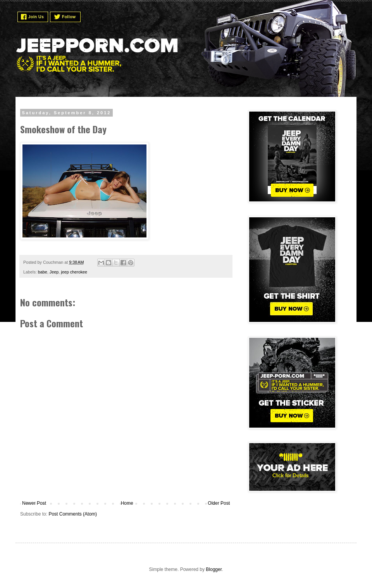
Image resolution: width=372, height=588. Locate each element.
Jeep (54, 272)
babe (43, 272)
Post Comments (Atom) (73, 514)
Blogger (214, 569)
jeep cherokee (74, 272)
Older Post (219, 503)
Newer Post (34, 503)
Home (127, 503)
